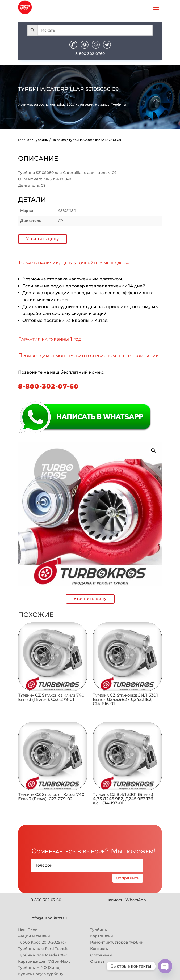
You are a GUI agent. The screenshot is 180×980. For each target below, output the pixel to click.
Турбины (119, 105)
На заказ (102, 105)
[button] (153, 451)
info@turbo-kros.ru (49, 918)
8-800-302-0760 (90, 54)
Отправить (128, 878)
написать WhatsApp (126, 900)
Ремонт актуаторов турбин (117, 942)
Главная (25, 140)
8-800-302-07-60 (48, 386)
